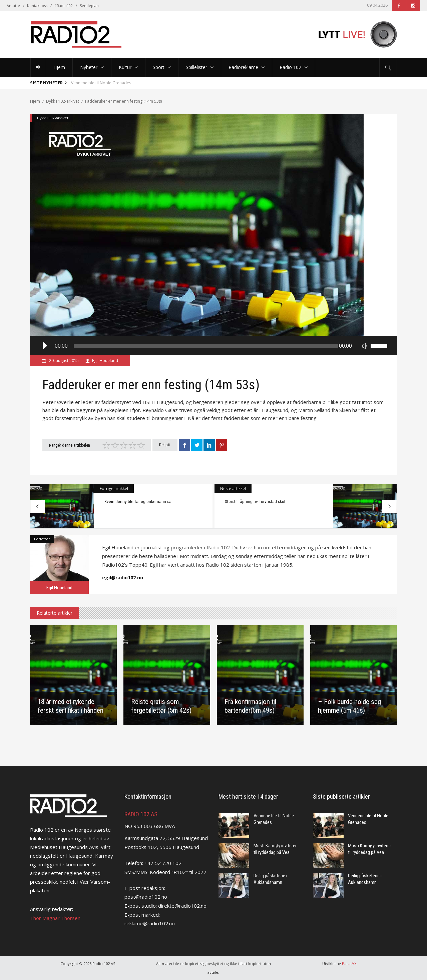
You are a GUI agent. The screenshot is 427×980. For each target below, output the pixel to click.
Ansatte (13, 5)
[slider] (206, 346)
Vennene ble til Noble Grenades (101, 83)
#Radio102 (64, 5)
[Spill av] (44, 346)
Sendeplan (89, 5)
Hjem (35, 101)
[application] (213, 346)
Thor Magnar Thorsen (55, 918)
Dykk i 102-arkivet (63, 101)
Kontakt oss (37, 5)
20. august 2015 (63, 360)
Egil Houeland (105, 360)
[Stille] (365, 346)
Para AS (349, 963)
